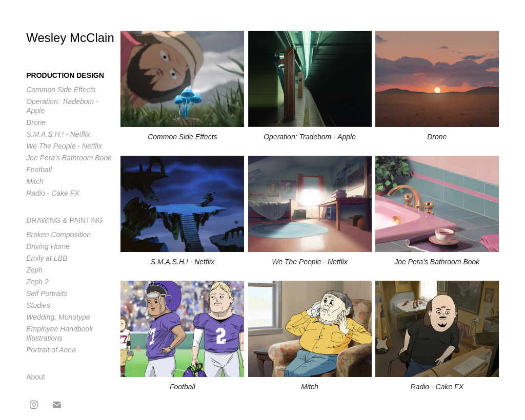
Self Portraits (47, 293)
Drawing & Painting (64, 220)
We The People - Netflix (64, 146)
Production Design (65, 75)
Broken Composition (58, 235)
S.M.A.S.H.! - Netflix (58, 134)
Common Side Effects (61, 90)
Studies (38, 305)
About (36, 377)
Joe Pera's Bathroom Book (69, 158)
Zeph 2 (37, 282)
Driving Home (48, 246)
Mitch (35, 181)
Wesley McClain (70, 38)
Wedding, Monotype (58, 317)
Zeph (34, 270)
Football (39, 170)
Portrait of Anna (51, 350)
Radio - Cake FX (53, 193)
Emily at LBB (47, 258)
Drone (36, 122)
